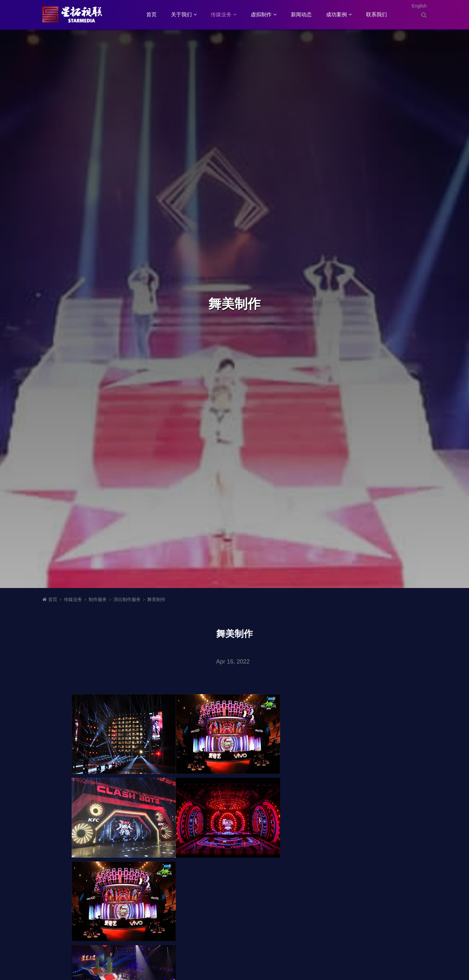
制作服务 (98, 599)
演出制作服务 (127, 599)
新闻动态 (301, 14)
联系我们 (377, 14)
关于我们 (184, 14)
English (419, 6)
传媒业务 (224, 14)
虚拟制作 (264, 14)
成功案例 (339, 14)
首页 (151, 14)
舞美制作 (156, 599)
